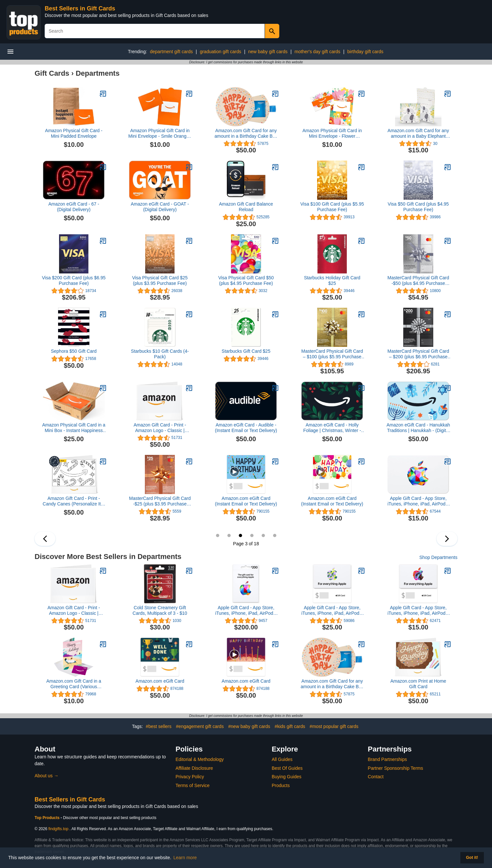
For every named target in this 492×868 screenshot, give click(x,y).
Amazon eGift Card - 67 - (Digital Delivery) (74, 207)
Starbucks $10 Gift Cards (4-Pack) (160, 354)
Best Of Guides (287, 768)
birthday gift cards (366, 52)
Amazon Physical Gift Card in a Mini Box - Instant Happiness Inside (74, 428)
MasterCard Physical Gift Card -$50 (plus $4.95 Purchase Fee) (418, 281)
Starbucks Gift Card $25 (246, 351)
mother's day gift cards (317, 52)
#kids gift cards (290, 726)
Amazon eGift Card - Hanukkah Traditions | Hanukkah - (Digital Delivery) (418, 428)
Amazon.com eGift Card (160, 681)
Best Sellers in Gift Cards (80, 8)
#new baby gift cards (249, 726)
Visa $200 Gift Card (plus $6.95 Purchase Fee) (74, 280)
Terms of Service (192, 785)
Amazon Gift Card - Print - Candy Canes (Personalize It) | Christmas (74, 501)
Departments (98, 73)
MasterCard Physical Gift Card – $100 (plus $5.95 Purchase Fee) (332, 354)
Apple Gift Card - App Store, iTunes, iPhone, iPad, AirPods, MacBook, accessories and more (246, 611)
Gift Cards (52, 73)
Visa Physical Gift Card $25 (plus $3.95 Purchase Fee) (160, 280)
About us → (46, 776)
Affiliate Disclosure (194, 768)
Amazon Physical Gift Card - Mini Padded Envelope (74, 133)
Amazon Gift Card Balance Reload (246, 207)
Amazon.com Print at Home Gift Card (418, 684)
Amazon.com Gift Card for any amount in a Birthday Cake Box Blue (246, 133)
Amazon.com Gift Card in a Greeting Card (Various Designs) (74, 684)
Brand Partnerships (387, 759)
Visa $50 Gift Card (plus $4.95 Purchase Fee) (418, 207)
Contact (376, 777)
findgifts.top (58, 829)
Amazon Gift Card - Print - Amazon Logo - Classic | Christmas (160, 428)
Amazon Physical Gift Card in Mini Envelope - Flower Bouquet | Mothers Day (332, 133)
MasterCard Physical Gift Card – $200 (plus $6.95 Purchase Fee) (418, 354)
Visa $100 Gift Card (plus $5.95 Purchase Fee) (332, 207)
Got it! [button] (472, 858)
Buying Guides (287, 777)
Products (281, 785)
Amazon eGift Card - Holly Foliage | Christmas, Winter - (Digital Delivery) (332, 428)
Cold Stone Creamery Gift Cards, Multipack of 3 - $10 (160, 610)
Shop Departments (438, 557)
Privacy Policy (190, 777)
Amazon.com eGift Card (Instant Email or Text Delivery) (246, 501)
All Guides (282, 759)
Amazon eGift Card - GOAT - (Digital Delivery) (160, 207)
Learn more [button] (185, 858)
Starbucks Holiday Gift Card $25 (332, 280)
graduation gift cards (220, 52)
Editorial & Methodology (200, 759)
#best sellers (159, 726)
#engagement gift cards (200, 726)
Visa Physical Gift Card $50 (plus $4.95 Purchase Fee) (246, 280)
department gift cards (171, 52)
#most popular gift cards (334, 726)
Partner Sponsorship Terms (395, 768)
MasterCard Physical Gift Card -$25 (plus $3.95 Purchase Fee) (160, 501)
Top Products (48, 818)
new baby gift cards (268, 52)
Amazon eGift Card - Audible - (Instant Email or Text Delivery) (246, 428)
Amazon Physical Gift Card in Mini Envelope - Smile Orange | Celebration (160, 133)
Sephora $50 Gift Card (74, 351)
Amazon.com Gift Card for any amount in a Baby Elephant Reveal (418, 133)
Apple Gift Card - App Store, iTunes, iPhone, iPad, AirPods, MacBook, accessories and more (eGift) (418, 501)
